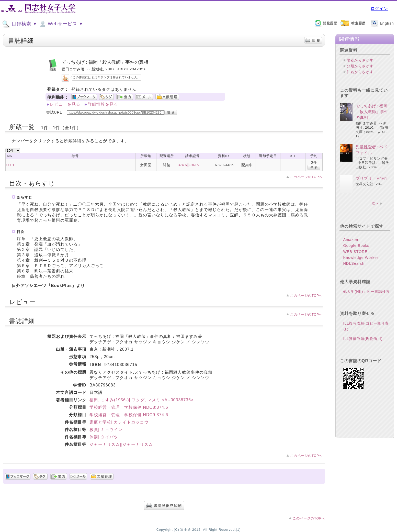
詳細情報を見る (103, 104)
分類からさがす (360, 66)
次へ (376, 203)
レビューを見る (65, 104)
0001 (10, 165)
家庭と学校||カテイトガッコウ (119, 422)
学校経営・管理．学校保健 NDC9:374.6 (129, 415)
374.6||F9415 (188, 165)
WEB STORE (355, 252)
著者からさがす (360, 60)
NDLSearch (354, 263)
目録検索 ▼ (20, 24)
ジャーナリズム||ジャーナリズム (121, 444)
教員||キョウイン (106, 430)
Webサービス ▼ (61, 24)
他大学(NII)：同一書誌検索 (366, 292)
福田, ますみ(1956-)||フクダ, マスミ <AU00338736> (141, 400)
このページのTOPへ (306, 177)
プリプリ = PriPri (371, 178)
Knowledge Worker (361, 258)
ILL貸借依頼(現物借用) (363, 339)
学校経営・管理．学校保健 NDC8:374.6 (129, 407)
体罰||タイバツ (104, 437)
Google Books (356, 246)
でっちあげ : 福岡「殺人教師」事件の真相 (372, 112)
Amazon (351, 240)
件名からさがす (360, 72)
